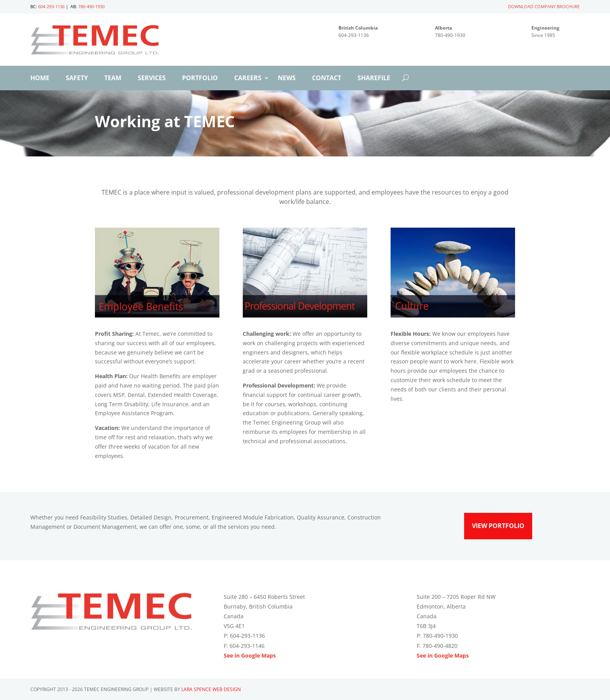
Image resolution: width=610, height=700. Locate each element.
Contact (327, 79)
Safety (77, 79)
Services (152, 79)
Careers (248, 79)
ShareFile (374, 79)
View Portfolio (498, 526)
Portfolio (200, 79)
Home (40, 79)
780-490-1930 (91, 6)
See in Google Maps (250, 655)
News (287, 79)
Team (113, 79)
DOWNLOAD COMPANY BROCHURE (544, 6)
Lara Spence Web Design (211, 689)
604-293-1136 (51, 6)
